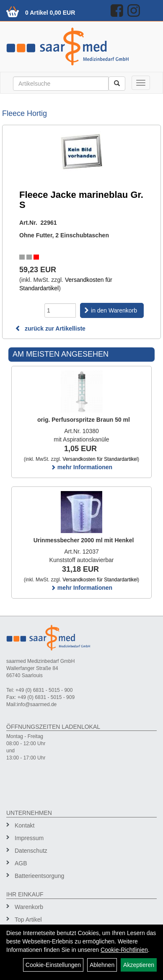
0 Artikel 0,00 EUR (50, 13)
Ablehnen (102, 965)
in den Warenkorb (114, 310)
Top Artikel (28, 920)
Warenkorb (29, 907)
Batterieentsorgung (39, 876)
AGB (21, 863)
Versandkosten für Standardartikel (100, 459)
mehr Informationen (81, 467)
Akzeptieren (139, 965)
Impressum (29, 838)
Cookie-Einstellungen (53, 965)
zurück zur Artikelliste (50, 328)
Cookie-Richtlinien (124, 950)
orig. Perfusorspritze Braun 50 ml (84, 420)
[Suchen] (117, 84)
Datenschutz (31, 851)
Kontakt (25, 825)
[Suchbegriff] (61, 84)
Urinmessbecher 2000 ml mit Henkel (84, 540)
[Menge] (60, 310)
